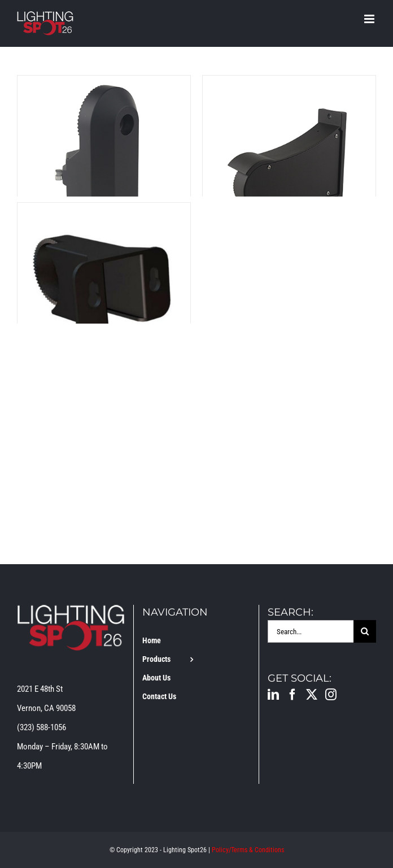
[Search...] (311, 631)
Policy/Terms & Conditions (248, 850)
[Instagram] (331, 695)
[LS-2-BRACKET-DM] (289, 85)
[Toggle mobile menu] (370, 19)
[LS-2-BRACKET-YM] (104, 212)
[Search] (365, 631)
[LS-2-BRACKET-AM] (104, 85)
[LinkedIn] (273, 695)
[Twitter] (312, 695)
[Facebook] (292, 695)
